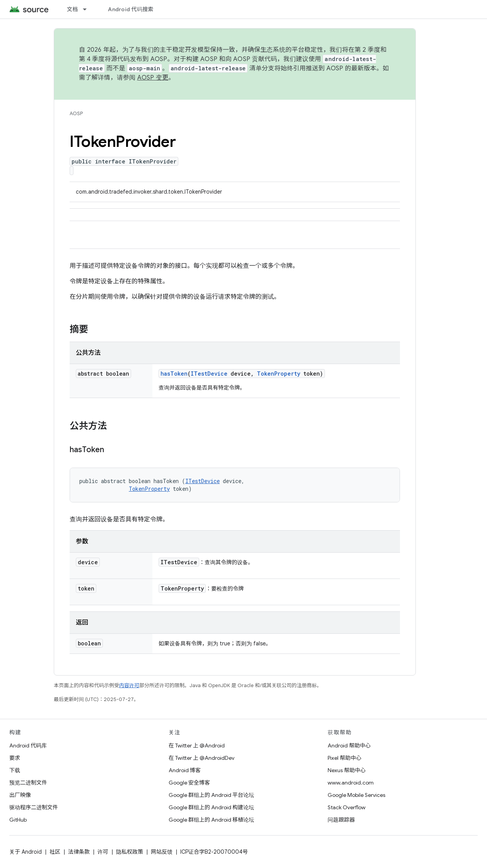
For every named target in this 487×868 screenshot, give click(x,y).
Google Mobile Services (356, 795)
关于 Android (26, 852)
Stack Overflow (347, 807)
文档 (73, 9)
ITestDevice (209, 374)
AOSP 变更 (153, 78)
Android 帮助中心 (349, 745)
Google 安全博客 (189, 783)
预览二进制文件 (28, 783)
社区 (55, 852)
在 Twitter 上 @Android (197, 745)
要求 (15, 758)
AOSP (76, 113)
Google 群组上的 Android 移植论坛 (211, 820)
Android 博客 (185, 770)
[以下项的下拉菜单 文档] (88, 9)
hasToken (174, 374)
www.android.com (351, 783)
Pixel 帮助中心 (344, 758)
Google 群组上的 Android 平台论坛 (211, 795)
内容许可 (129, 685)
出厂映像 (20, 795)
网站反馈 (162, 852)
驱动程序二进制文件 (34, 807)
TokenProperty (279, 374)
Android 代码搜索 (131, 9)
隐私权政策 (130, 852)
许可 (103, 852)
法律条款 (79, 852)
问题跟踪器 (341, 820)
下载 (15, 770)
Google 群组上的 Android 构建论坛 (211, 807)
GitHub (18, 820)
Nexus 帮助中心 (347, 770)
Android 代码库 (28, 745)
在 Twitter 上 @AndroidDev (202, 758)
